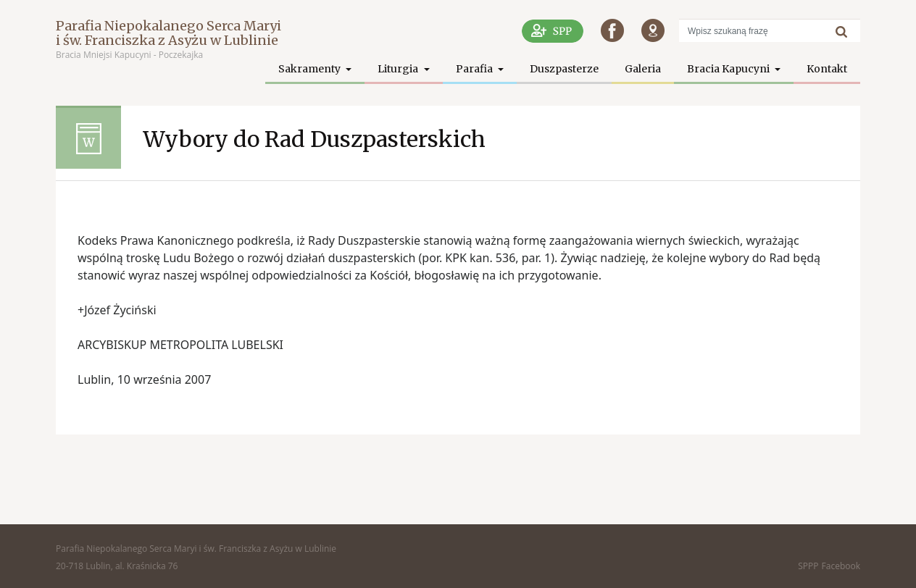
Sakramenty (311, 69)
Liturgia (399, 69)
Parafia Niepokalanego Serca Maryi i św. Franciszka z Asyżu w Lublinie (168, 33)
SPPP (808, 566)
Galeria (643, 69)
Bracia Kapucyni (729, 69)
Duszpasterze (564, 69)
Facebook (841, 566)
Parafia (475, 69)
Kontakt (827, 69)
